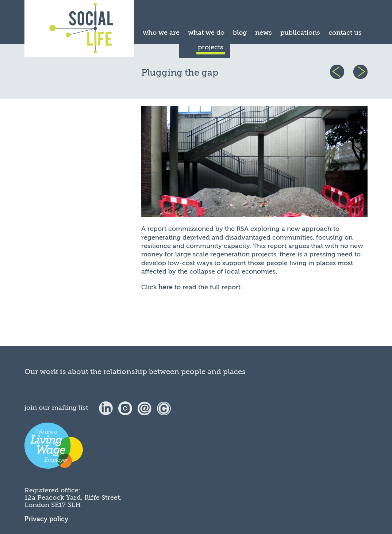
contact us (345, 33)
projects (211, 47)
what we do (206, 33)
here (166, 287)
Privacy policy (46, 519)
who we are (161, 33)
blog (240, 33)
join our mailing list (56, 408)
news (264, 33)
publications (300, 33)
